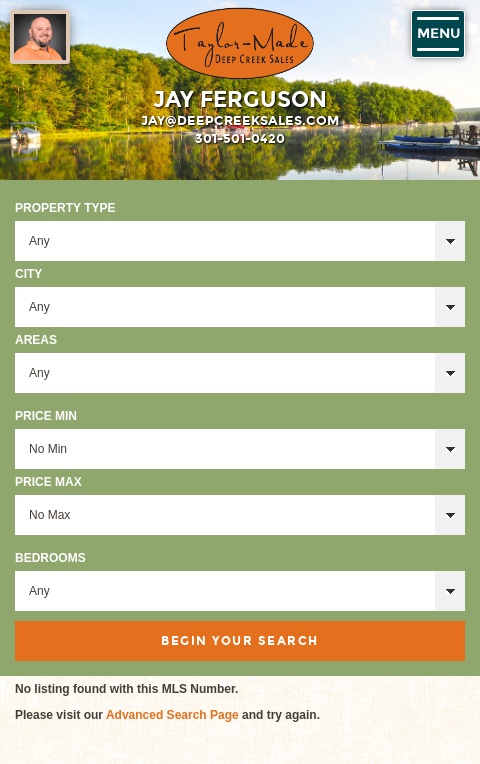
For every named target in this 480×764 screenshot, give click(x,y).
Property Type (65, 208)
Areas (36, 340)
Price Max (48, 482)
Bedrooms (50, 558)
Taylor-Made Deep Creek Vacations (240, 43)
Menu (438, 34)
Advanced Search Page (172, 715)
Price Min (46, 416)
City (28, 274)
